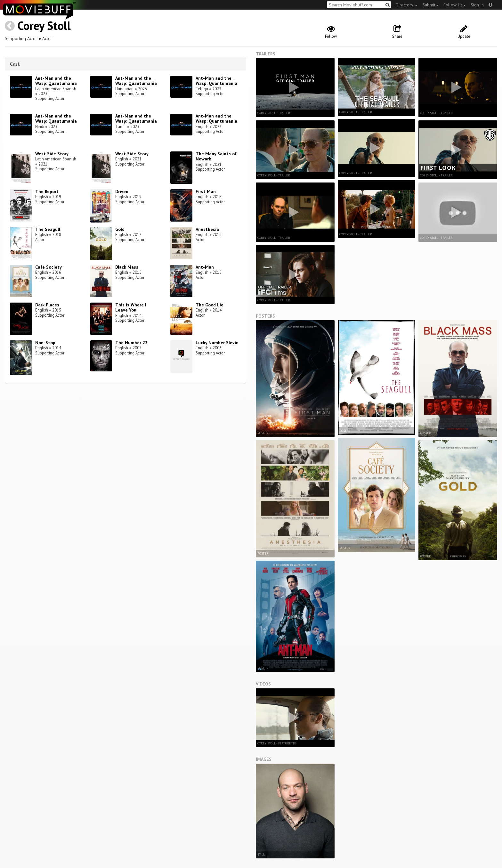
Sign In (477, 5)
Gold (120, 229)
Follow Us (455, 5)
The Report (47, 191)
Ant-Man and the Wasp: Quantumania (56, 81)
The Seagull (48, 229)
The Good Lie (210, 305)
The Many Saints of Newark (216, 156)
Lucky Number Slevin (217, 343)
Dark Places (47, 305)
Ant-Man (205, 267)
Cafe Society (49, 267)
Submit (430, 5)
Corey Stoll (44, 25)
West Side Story (52, 154)
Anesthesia (207, 229)
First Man (206, 191)
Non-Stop (45, 343)
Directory (407, 5)
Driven (122, 191)
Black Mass (127, 267)
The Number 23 (131, 343)
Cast (15, 64)
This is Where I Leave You (131, 308)
